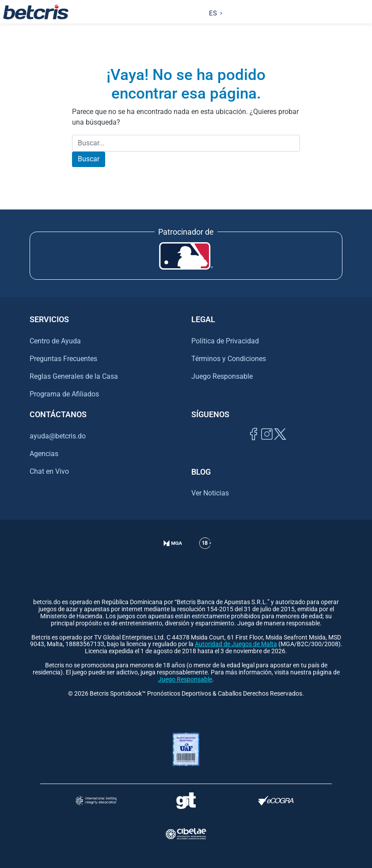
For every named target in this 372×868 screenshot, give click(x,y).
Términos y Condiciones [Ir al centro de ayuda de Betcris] (229, 359)
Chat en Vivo (49, 472)
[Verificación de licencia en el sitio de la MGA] (173, 554)
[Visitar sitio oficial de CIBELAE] (186, 834)
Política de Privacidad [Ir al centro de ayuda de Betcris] (225, 341)
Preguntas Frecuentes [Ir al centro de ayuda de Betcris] (63, 359)
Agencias (44, 454)
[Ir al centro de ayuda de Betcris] (205, 554)
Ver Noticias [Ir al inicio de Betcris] (210, 493)
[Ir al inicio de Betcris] (36, 12)
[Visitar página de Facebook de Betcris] (254, 444)
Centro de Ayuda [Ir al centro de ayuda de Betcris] (55, 341)
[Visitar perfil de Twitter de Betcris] (280, 444)
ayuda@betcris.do (58, 436)
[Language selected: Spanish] (214, 12)
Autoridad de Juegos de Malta (236, 644)
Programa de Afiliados (64, 394)
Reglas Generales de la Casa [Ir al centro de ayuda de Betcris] (74, 376)
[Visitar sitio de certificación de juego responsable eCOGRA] (276, 801)
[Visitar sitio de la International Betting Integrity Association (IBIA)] (96, 801)
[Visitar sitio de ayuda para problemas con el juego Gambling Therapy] (186, 801)
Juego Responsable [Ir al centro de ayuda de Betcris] (222, 376)
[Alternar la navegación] (364, 12)
